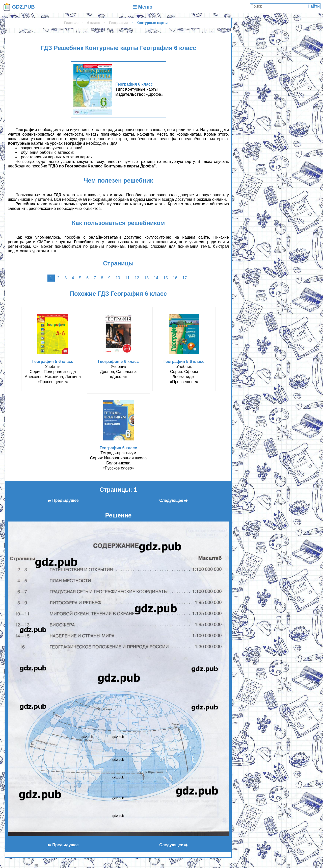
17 (184, 278)
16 (175, 278)
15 (166, 278)
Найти (314, 6)
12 (137, 278)
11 (127, 278)
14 (156, 278)
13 (146, 278)
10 (118, 278)
